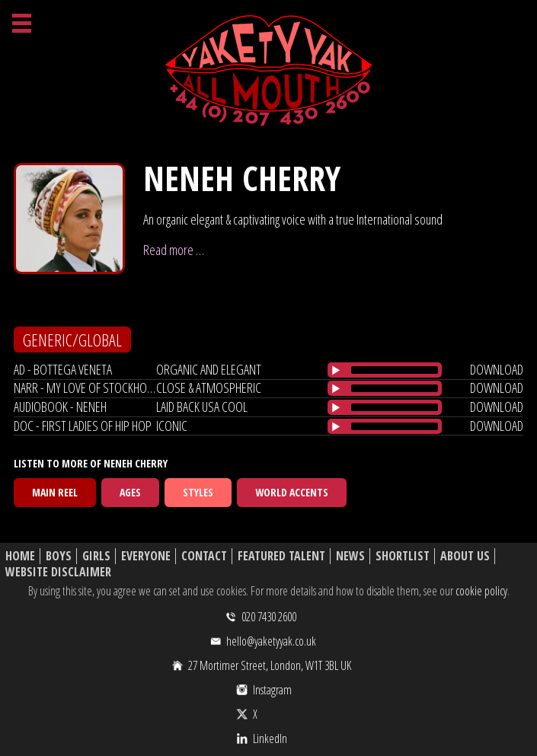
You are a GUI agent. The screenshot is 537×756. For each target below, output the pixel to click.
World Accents (292, 492)
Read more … (174, 250)
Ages (130, 492)
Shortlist (403, 556)
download (497, 369)
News (350, 556)
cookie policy (481, 591)
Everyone (146, 556)
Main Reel (55, 492)
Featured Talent (281, 556)
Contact (204, 556)
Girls (96, 556)
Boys (59, 556)
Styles (198, 492)
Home (20, 556)
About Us (465, 556)
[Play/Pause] (336, 370)
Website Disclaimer (58, 572)
